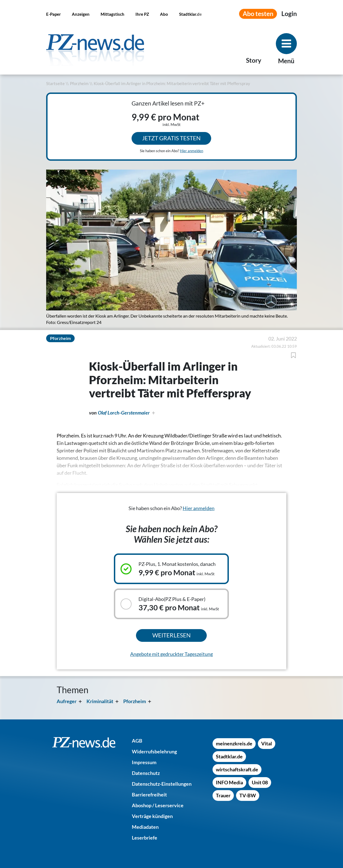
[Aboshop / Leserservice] (158, 805)
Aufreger (67, 701)
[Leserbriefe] (145, 838)
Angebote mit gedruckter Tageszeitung (171, 654)
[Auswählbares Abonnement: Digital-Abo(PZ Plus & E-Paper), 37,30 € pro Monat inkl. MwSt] (171, 604)
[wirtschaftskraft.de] (237, 769)
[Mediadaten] (145, 827)
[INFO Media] (229, 782)
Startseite (55, 84)
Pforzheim (79, 84)
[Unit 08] (260, 782)
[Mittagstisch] (112, 14)
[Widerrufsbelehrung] (154, 751)
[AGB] (137, 741)
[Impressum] (144, 762)
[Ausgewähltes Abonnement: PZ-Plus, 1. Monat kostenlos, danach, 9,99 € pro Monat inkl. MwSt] (171, 569)
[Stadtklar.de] (190, 14)
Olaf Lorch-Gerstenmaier (124, 413)
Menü (286, 61)
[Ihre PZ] (142, 14)
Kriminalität (100, 701)
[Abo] (164, 14)
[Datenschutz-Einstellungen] (162, 784)
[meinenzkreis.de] (234, 743)
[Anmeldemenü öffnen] (289, 14)
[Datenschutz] (146, 773)
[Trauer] (223, 795)
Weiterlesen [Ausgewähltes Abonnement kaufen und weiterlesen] (171, 635)
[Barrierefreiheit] (149, 795)
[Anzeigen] (81, 14)
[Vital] (267, 743)
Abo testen (258, 14)
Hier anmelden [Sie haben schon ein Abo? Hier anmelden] (192, 151)
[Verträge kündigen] (152, 816)
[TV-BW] (248, 795)
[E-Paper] (53, 14)
